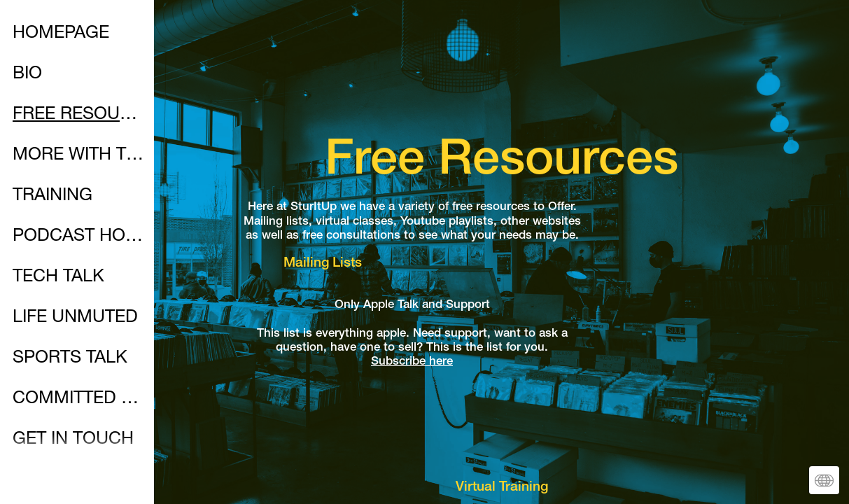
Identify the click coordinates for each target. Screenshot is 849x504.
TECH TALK (58, 278)
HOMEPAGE (61, 34)
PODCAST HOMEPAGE (78, 237)
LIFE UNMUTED (75, 318)
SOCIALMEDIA (71, 481)
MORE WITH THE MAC (78, 156)
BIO (27, 75)
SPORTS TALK (70, 359)
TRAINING (52, 196)
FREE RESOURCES (78, 115)
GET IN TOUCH (73, 440)
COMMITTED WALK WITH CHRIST (78, 399)
